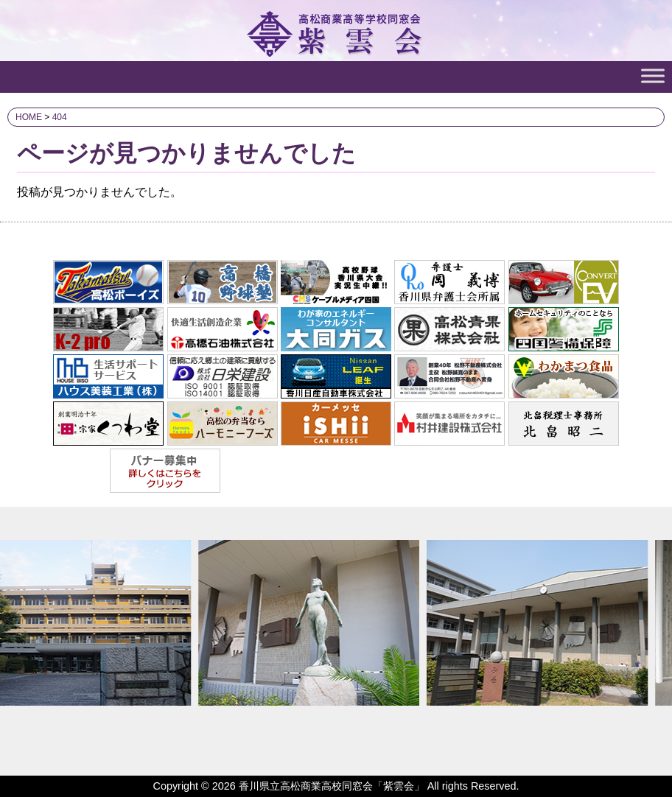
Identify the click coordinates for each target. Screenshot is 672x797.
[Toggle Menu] (653, 76)
